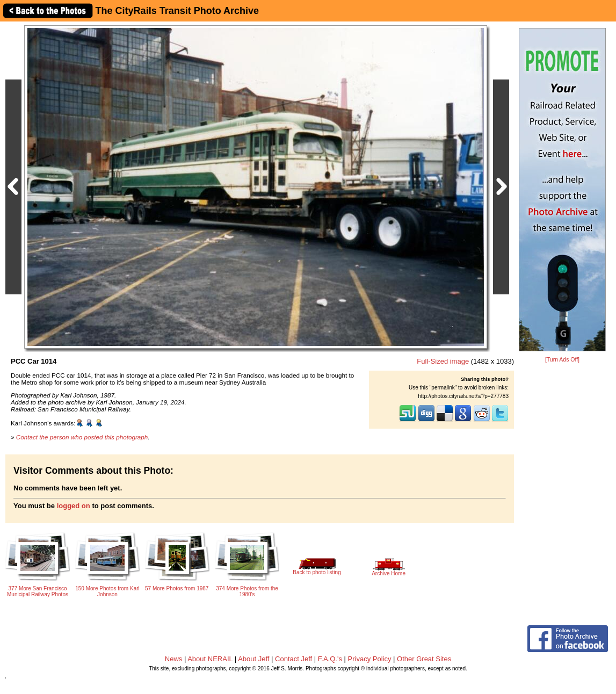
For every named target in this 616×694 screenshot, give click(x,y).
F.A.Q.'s (330, 659)
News (174, 659)
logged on (74, 506)
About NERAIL (210, 659)
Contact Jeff (293, 659)
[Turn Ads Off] (562, 360)
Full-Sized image (443, 361)
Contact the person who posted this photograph (82, 437)
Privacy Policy (370, 659)
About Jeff (253, 659)
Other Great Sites (424, 659)
